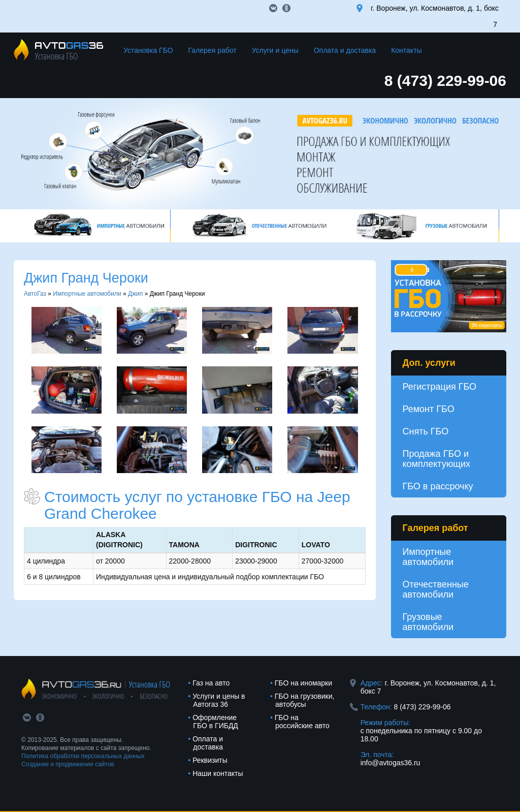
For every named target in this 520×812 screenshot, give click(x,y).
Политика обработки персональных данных (83, 756)
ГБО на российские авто (302, 722)
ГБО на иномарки (303, 683)
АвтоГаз (35, 294)
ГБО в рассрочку (438, 486)
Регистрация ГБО (440, 387)
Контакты (406, 50)
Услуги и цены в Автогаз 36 (219, 700)
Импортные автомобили (87, 294)
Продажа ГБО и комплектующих (437, 459)
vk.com (273, 8)
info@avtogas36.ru (391, 763)
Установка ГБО (148, 50)
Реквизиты (210, 760)
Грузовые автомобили (428, 622)
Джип (135, 294)
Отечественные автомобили (436, 589)
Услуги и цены (275, 50)
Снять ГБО (426, 431)
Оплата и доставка (345, 50)
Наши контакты (218, 773)
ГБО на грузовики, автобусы (305, 700)
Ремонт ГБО (429, 409)
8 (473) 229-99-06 (445, 81)
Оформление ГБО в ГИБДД (215, 722)
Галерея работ (213, 50)
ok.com (286, 8)
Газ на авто (211, 683)
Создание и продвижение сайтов (68, 764)
